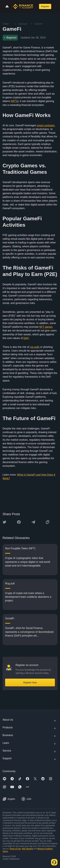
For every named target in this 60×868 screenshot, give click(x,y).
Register (45, 6)
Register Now (30, 682)
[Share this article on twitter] (4, 522)
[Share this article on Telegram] (33, 522)
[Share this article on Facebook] (19, 522)
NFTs (15, 101)
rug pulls (35, 347)
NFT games (46, 327)
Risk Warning (28, 849)
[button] (55, 6)
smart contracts (46, 125)
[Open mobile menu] (55, 6)
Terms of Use (15, 849)
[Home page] (23, 6)
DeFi (26, 338)
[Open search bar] (35, 6)
